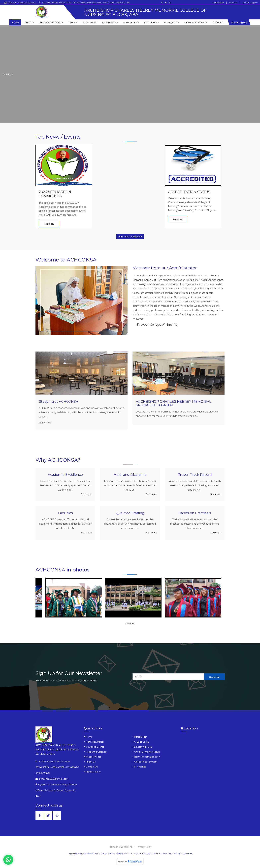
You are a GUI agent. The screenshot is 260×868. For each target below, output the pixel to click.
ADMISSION (131, 22)
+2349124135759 (50, 2)
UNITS (73, 22)
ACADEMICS (110, 22)
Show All (130, 623)
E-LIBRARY (172, 22)
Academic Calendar (97, 752)
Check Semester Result (147, 752)
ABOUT (29, 22)
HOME (15, 22)
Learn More (45, 423)
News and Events (95, 747)
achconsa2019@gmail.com (22, 2)
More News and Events (130, 237)
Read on (49, 224)
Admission (218, 2)
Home (89, 737)
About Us (91, 762)
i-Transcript (140, 767)
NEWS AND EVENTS (196, 22)
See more (86, 494)
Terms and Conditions (121, 847)
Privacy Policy (144, 847)
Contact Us (92, 767)
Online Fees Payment (146, 762)
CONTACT (218, 22)
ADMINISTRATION (51, 22)
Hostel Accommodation (147, 757)
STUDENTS (152, 22)
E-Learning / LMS (143, 747)
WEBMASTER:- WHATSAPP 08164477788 (108, 2)
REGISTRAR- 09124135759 (72, 2)
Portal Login (250, 2)
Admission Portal (95, 742)
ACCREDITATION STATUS (189, 192)
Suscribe (214, 677)
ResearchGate (94, 757)
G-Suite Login (141, 742)
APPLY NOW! (90, 22)
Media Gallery (93, 772)
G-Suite (233, 2)
